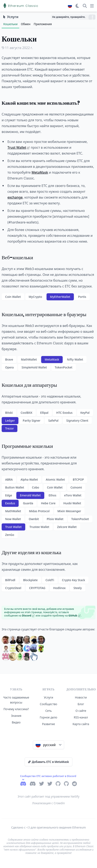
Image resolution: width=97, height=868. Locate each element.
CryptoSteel (13, 588)
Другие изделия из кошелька (31, 552)
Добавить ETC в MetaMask (49, 762)
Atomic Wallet (55, 479)
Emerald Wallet (30, 495)
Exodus (10, 503)
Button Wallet (15, 487)
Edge (9, 495)
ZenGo (10, 535)
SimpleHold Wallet (34, 367)
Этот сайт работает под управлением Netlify (48, 796)
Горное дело (48, 717)
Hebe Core (48, 503)
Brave (9, 359)
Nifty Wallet (75, 359)
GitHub (74, 616)
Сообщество (49, 704)
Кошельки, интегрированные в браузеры (44, 314)
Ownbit (34, 519)
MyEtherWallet (60, 297)
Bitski (9, 413)
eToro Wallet (73, 495)
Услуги (48, 697)
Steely (78, 588)
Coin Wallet (13, 297)
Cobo (36, 487)
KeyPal (85, 413)
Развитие (48, 724)
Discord (28, 616)
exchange (15, 197)
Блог (81, 704)
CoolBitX (27, 413)
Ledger (10, 420)
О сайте (81, 711)
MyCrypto (35, 297)
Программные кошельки (27, 446)
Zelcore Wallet (67, 527)
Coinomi (76, 487)
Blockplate (30, 580)
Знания (16, 716)
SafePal (53, 420)
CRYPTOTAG (37, 588)
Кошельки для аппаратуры (29, 385)
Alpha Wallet (29, 479)
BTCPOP (78, 479)
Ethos (52, 495)
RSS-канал (81, 717)
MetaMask (40, 172)
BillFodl (10, 580)
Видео (16, 722)
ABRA (9, 479)
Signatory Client (77, 420)
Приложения (43, 24)
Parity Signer (32, 420)
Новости (81, 697)
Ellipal (44, 413)
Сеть (48, 711)
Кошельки (10, 24)
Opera (9, 367)
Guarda (28, 503)
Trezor (10, 428)
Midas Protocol (39, 511)
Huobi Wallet (72, 503)
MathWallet (29, 359)
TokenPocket (64, 367)
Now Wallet (13, 519)
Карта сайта (81, 724)
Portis (82, 297)
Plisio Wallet (55, 519)
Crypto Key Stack (74, 580)
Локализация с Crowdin (48, 803)
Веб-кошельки (17, 257)
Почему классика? (16, 709)
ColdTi (50, 580)
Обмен (26, 24)
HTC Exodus (64, 413)
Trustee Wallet (40, 527)
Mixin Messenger (69, 511)
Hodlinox (59, 588)
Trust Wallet (19, 147)
